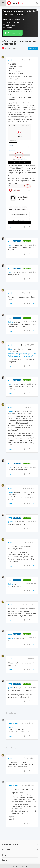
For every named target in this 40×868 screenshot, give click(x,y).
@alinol (11, 245)
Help (4, 855)
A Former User (13, 723)
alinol (10, 60)
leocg (10, 241)
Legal (5, 860)
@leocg (11, 349)
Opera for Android (10, 48)
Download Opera (14, 33)
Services (6, 850)
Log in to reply (33, 48)
